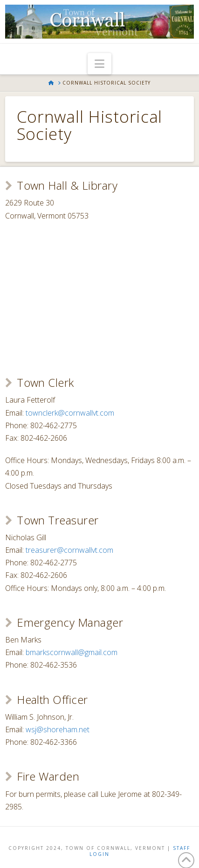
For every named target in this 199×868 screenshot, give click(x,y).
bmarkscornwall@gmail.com (72, 652)
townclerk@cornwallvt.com (70, 413)
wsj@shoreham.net (58, 729)
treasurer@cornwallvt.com (69, 550)
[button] (99, 64)
